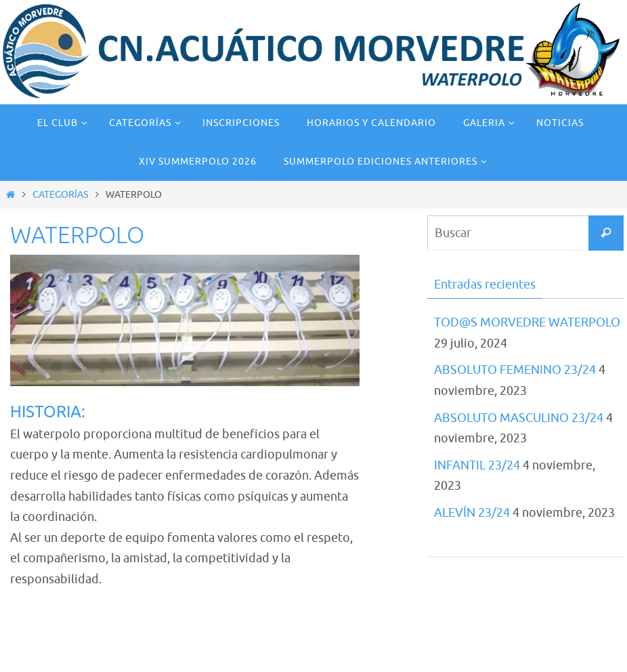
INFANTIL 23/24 (477, 465)
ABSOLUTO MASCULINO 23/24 (519, 418)
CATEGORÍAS (60, 194)
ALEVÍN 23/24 (472, 513)
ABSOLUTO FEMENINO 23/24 (515, 370)
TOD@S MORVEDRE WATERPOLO (527, 322)
